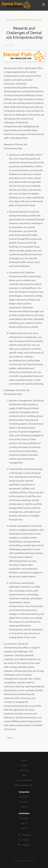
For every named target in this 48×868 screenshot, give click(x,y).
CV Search (24, 801)
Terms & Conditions (24, 780)
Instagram (26, 845)
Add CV (24, 823)
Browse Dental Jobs (24, 785)
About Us (24, 770)
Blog (8, 20)
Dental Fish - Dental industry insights (27, 20)
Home (24, 760)
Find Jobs (24, 818)
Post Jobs (24, 797)
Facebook (26, 835)
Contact (24, 765)
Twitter (26, 840)
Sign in (24, 806)
